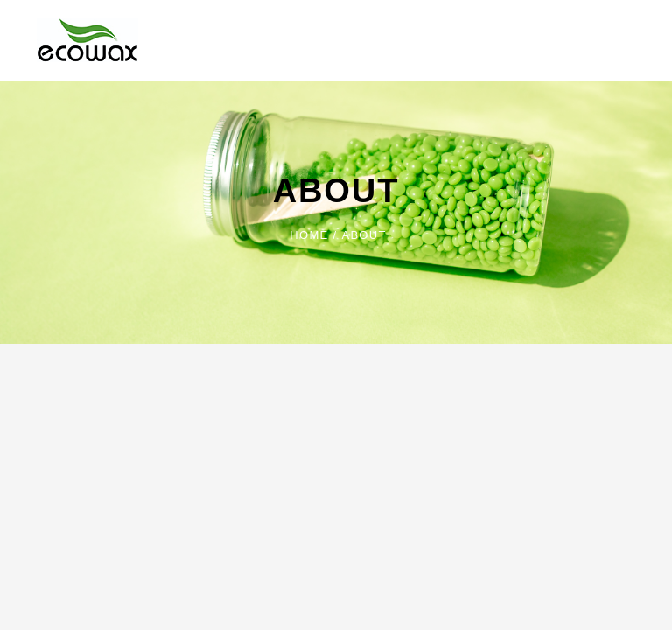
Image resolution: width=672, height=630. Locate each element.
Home (309, 235)
